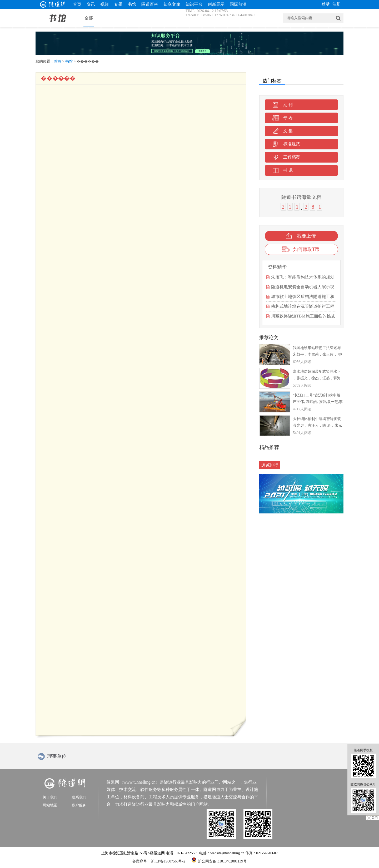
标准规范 (292, 144)
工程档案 (292, 157)
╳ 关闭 (373, 818)
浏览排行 (270, 465)
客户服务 (79, 805)
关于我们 (50, 797)
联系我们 (79, 797)
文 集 (288, 131)
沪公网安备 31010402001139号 (219, 860)
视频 (104, 4)
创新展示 (216, 4)
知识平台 (194, 4)
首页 (77, 4)
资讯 (91, 4)
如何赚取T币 (306, 249)
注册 (337, 4)
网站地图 (50, 805)
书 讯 (288, 170)
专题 (118, 4)
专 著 (288, 118)
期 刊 (288, 105)
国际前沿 (238, 4)
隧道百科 (150, 4)
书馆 (132, 4)
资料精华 (277, 267)
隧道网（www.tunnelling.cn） (133, 782)
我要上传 (306, 236)
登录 (326, 4)
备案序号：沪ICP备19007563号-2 (159, 861)
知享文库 (172, 4)
